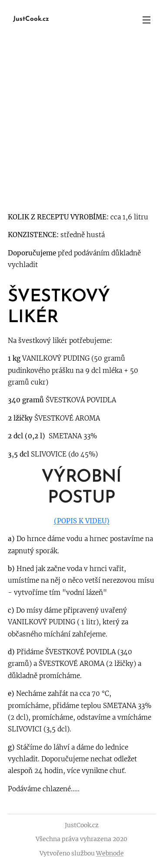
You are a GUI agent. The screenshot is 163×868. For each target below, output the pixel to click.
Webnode (110, 853)
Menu (146, 20)
